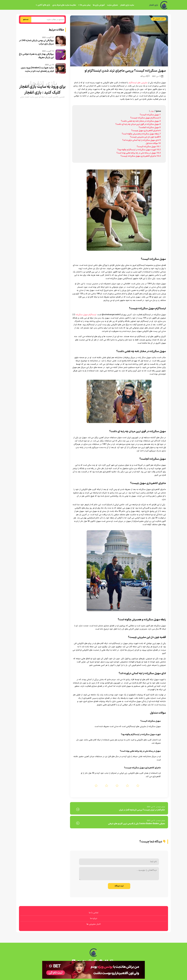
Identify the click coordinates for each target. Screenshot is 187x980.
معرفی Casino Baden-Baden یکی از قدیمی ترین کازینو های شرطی (136, 824)
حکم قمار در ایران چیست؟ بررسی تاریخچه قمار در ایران (142, 810)
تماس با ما (94, 913)
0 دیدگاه (145, 76)
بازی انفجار (153, 5)
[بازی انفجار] (164, 5)
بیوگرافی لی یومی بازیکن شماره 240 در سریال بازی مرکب (36, 42)
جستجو (26, 19)
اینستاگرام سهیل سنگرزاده (86, 315)
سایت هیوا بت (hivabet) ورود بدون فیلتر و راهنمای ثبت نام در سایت (37, 70)
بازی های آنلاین (44, 5)
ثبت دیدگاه (119, 886)
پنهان (152, 111)
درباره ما (94, 918)
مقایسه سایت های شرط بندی (64, 5)
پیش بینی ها (85, 5)
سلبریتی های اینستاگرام (138, 83)
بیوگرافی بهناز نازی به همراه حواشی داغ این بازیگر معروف (36, 56)
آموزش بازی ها (99, 5)
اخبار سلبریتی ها (159, 19)
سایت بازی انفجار (127, 5)
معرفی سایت (112, 5)
